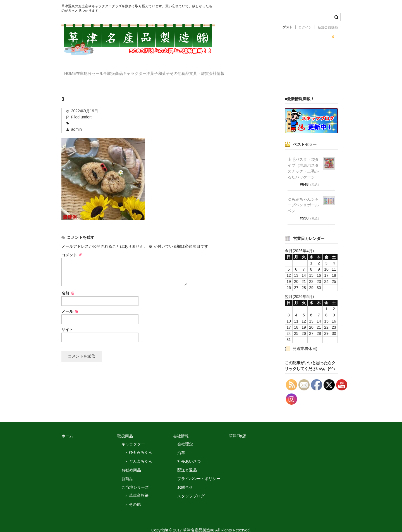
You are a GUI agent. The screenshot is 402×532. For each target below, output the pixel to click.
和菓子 (224, 71)
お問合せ (185, 479)
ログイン (305, 27)
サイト (67, 321)
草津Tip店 (237, 428)
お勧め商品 (131, 462)
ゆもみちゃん (141, 444)
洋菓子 (201, 71)
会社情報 (311, 71)
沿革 (181, 445)
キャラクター (172, 71)
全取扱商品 (139, 71)
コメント (72, 247)
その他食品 (251, 71)
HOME (73, 71)
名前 (68, 285)
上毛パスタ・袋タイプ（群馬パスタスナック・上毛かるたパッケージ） (303, 160)
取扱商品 (125, 428)
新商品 (127, 471)
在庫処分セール (104, 71)
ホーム (67, 428)
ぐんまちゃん (141, 453)
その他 (135, 496)
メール (70, 303)
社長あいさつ (189, 453)
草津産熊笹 (139, 487)
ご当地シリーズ (135, 479)
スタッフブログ (191, 488)
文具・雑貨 (282, 71)
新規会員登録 (328, 27)
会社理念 (185, 436)
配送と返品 (187, 462)
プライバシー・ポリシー (199, 471)
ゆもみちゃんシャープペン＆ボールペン (303, 197)
